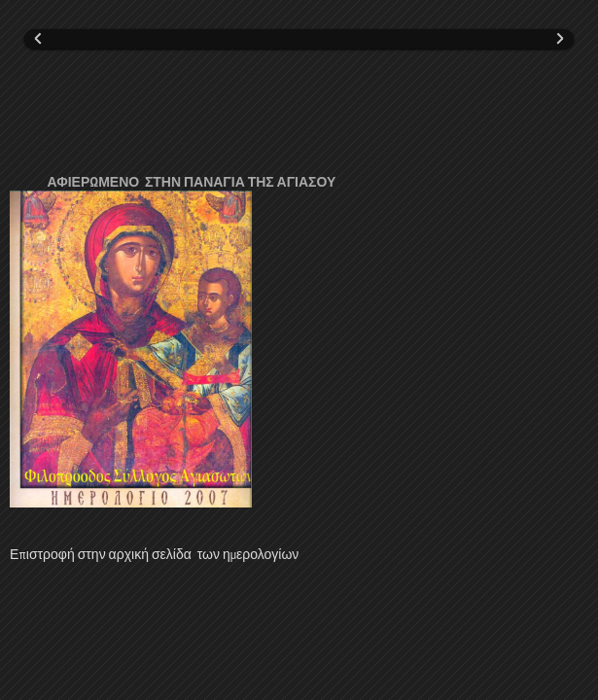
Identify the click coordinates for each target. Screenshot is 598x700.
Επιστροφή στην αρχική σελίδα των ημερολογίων (154, 554)
